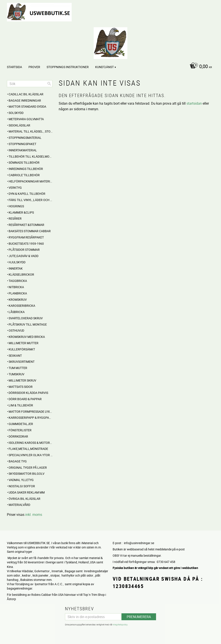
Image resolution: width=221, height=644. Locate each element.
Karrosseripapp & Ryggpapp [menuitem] (31, 418)
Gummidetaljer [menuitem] (21, 424)
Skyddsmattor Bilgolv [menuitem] (27, 474)
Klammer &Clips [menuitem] (21, 212)
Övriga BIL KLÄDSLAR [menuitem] (24, 499)
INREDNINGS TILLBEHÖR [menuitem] (26, 169)
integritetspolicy (120, 625)
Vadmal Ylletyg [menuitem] (21, 480)
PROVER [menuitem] (34, 67)
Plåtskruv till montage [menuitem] (28, 324)
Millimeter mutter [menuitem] (24, 343)
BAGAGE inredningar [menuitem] (25, 100)
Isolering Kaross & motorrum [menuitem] (31, 443)
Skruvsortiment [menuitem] (22, 362)
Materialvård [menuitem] (19, 505)
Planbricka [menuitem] (18, 293)
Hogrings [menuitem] (16, 206)
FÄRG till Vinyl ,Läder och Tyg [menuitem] (31, 200)
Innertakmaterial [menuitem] (23, 150)
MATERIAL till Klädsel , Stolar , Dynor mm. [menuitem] (31, 131)
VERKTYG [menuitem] (15, 188)
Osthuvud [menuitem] (16, 330)
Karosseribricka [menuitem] (22, 306)
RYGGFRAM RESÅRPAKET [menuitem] (26, 237)
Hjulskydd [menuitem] (17, 262)
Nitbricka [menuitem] (16, 287)
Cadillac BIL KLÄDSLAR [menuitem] (26, 94)
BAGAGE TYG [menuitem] (18, 461)
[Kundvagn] (200, 67)
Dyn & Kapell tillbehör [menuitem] (27, 194)
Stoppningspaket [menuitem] (22, 144)
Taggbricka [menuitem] (18, 281)
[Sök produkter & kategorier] (30, 84)
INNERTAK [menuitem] (16, 268)
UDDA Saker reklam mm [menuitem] (27, 492)
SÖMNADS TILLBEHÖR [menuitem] (24, 162)
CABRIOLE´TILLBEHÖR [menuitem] (24, 175)
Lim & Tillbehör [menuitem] (21, 405)
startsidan (194, 103)
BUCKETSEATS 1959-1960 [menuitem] (26, 244)
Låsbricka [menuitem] (17, 312)
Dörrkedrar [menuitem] (18, 436)
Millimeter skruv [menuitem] (22, 380)
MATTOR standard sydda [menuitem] (27, 106)
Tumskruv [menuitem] (17, 374)
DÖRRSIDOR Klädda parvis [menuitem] (28, 393)
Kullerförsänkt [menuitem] (22, 349)
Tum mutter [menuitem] (18, 368)
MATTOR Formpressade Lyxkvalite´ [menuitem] (31, 411)
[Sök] (49, 84)
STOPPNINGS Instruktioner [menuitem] (68, 67)
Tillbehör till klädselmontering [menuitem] (31, 156)
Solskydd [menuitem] (16, 113)
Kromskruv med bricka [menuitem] (27, 337)
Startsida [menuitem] (14, 67)
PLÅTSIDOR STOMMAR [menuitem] (24, 250)
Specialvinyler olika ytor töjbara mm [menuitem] (31, 455)
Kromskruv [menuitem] (18, 300)
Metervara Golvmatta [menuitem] (26, 119)
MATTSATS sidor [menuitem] (21, 387)
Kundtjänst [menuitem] (104, 67)
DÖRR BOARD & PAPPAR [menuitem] (25, 399)
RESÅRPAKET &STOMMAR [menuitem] (26, 225)
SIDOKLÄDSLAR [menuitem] (19, 125)
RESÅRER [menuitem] (15, 218)
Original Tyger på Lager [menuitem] (28, 467)
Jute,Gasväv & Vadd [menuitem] (24, 256)
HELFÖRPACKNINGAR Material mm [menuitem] (31, 181)
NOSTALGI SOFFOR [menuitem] (22, 486)
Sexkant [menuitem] (15, 356)
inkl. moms (34, 515)
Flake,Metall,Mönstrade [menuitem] (28, 449)
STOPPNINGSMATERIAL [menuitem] (25, 138)
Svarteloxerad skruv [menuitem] (26, 318)
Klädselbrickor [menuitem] (21, 274)
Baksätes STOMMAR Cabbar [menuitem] (30, 231)
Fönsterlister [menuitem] (20, 430)
